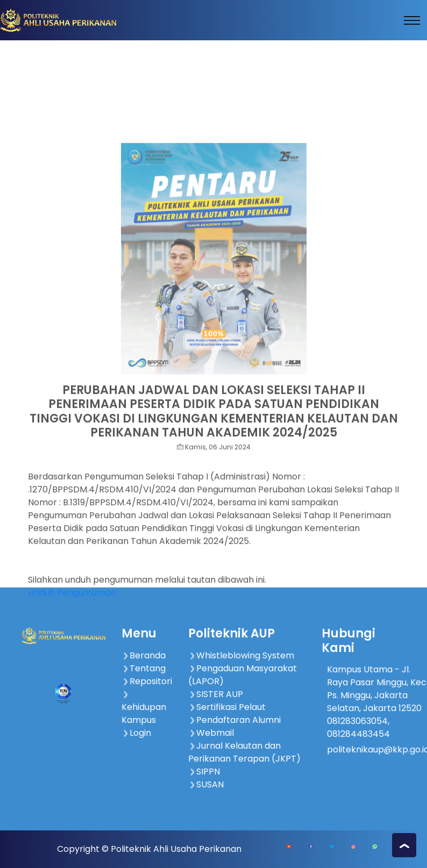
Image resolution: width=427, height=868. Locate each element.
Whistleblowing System (241, 655)
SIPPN (204, 772)
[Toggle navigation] (412, 20)
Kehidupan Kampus (144, 708)
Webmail (211, 733)
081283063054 (357, 721)
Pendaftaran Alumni (234, 720)
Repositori (147, 681)
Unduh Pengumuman (72, 615)
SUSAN (206, 784)
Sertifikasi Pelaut (227, 707)
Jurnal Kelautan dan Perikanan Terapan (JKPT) (244, 752)
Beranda (144, 655)
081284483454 (358, 734)
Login (136, 733)
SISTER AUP (216, 694)
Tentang (144, 668)
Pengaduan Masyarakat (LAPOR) (243, 675)
